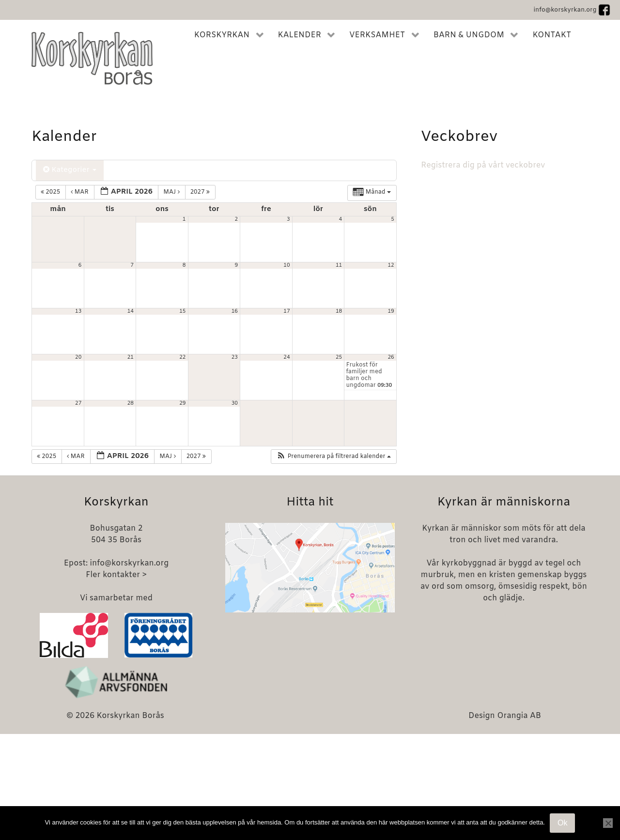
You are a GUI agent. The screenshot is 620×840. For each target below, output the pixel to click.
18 (339, 311)
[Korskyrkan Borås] (92, 58)
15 (182, 311)
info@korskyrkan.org (565, 10)
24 (287, 357)
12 (391, 265)
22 (182, 357)
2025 (51, 192)
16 (235, 311)
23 (235, 357)
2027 (201, 192)
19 (391, 311)
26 (391, 357)
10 (287, 265)
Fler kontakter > (116, 575)
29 (182, 403)
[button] (333, 457)
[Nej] (608, 823)
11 (339, 265)
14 (131, 311)
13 (78, 311)
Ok (562, 823)
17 (287, 311)
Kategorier (70, 170)
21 (131, 357)
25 (339, 357)
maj (172, 192)
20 (78, 357)
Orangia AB (519, 716)
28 (131, 403)
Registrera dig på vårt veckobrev (483, 165)
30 (235, 403)
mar (80, 192)
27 (78, 403)
